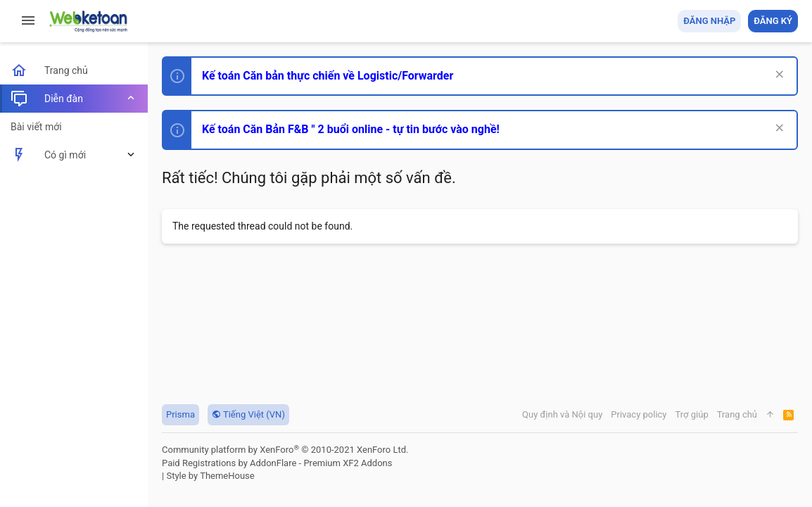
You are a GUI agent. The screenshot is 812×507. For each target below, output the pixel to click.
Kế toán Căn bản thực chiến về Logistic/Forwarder (328, 76)
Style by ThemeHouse (210, 476)
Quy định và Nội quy (562, 414)
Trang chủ (737, 414)
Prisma (180, 414)
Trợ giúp (692, 414)
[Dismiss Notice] (778, 76)
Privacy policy (639, 414)
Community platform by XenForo (285, 450)
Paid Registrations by (277, 463)
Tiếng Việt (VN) (248, 414)
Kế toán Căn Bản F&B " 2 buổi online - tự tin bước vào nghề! (351, 129)
